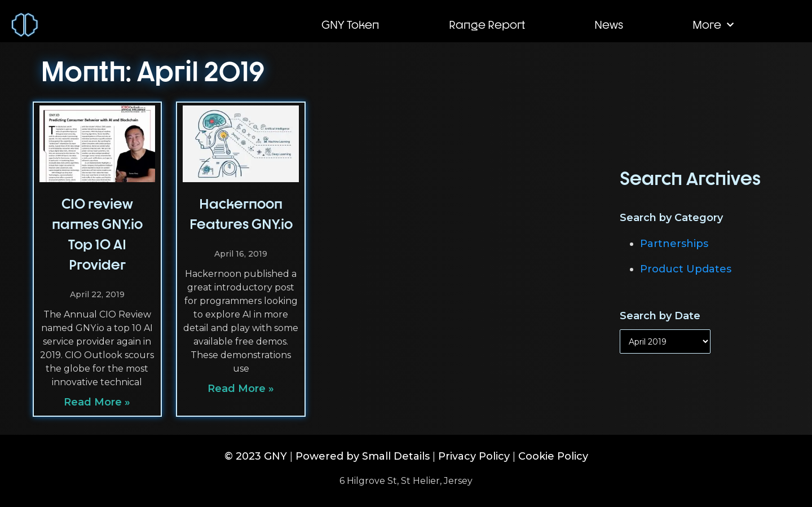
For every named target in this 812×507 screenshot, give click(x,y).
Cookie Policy (553, 456)
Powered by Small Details (363, 456)
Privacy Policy (474, 456)
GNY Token (350, 25)
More (713, 25)
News (609, 25)
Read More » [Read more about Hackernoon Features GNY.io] (241, 389)
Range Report (487, 25)
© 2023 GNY (256, 456)
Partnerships (674, 244)
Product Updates (686, 269)
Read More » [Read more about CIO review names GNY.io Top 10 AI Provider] (97, 402)
